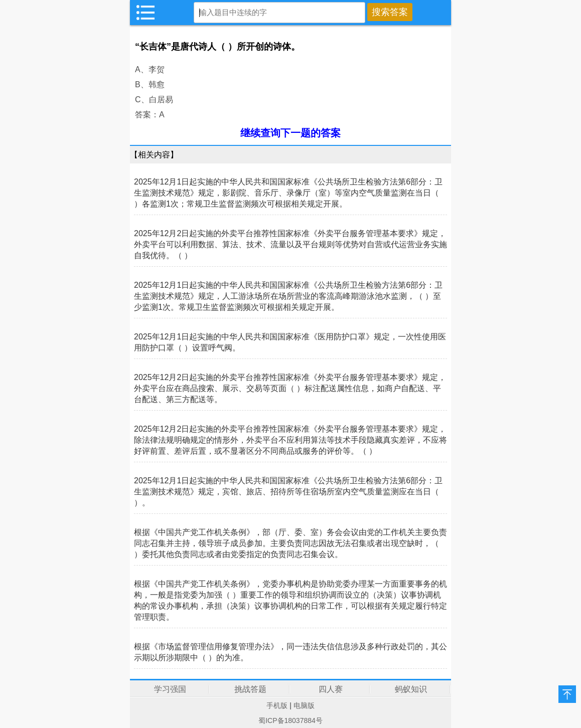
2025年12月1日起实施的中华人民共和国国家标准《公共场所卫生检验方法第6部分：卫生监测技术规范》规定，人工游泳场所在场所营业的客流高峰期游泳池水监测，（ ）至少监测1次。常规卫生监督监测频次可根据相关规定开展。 (288, 296)
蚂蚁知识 (411, 689)
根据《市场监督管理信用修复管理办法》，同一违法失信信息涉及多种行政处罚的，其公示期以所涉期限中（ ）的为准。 (290, 652)
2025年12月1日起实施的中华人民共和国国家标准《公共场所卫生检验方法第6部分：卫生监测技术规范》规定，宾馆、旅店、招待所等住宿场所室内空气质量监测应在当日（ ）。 (288, 492)
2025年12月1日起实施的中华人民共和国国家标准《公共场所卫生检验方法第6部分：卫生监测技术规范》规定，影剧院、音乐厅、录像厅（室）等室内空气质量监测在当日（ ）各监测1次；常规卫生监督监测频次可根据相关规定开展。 (288, 193)
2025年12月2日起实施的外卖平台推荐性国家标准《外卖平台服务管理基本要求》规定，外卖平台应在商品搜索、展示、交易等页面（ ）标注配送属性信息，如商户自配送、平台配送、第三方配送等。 (290, 388)
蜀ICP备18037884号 (290, 720)
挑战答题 (250, 689)
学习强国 (170, 689)
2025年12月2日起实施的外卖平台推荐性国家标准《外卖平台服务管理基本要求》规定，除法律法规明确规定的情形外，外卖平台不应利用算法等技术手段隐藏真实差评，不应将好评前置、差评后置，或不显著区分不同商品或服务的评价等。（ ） (290, 440)
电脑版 (304, 705)
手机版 (277, 705)
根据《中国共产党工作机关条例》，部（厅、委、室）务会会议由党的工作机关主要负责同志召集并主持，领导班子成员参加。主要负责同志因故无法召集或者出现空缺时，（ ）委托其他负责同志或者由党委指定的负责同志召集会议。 (290, 543)
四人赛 (331, 689)
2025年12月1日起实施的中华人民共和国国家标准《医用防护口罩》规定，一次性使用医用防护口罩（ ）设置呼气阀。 (290, 342)
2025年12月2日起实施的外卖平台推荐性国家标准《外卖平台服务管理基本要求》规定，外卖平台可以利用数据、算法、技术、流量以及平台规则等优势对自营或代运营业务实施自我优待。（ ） (290, 244)
